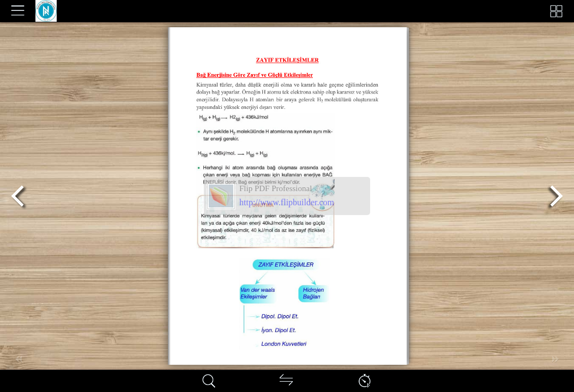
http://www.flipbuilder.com (287, 202)
